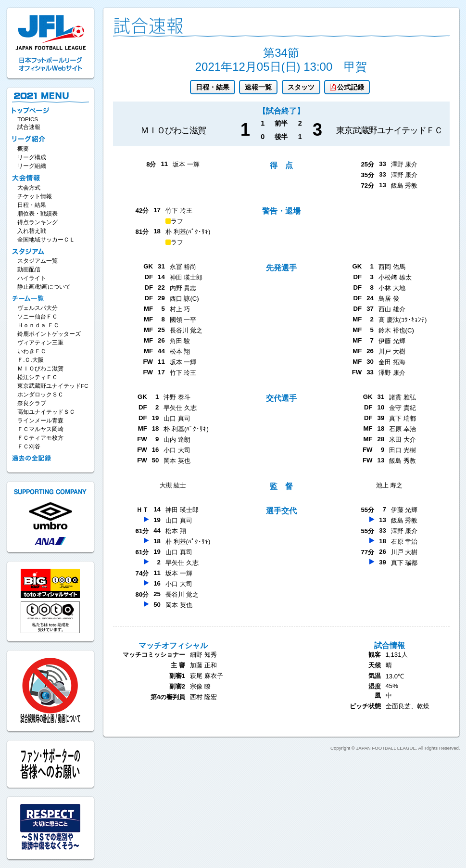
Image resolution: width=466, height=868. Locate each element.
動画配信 (29, 269)
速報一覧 (258, 87)
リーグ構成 (32, 157)
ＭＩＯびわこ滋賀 (40, 369)
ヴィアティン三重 (40, 343)
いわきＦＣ (32, 351)
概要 (23, 149)
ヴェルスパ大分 (38, 308)
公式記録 (347, 87)
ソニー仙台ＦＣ (38, 317)
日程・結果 (213, 87)
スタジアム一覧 (38, 261)
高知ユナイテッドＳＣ (46, 412)
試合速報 (29, 127)
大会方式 (29, 188)
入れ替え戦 (32, 231)
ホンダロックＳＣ (40, 395)
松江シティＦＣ (38, 377)
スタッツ (301, 87)
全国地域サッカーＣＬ (46, 240)
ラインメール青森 (40, 421)
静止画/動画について (44, 287)
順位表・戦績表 (38, 214)
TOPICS (28, 119)
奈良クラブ (32, 403)
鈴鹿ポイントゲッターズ (49, 334)
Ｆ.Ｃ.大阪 (30, 360)
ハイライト (32, 278)
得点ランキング (38, 222)
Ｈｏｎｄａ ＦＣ (38, 325)
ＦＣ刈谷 (29, 447)
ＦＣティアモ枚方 (40, 438)
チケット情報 (35, 196)
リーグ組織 (32, 166)
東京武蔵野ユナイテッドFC (53, 386)
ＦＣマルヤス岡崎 (40, 429)
